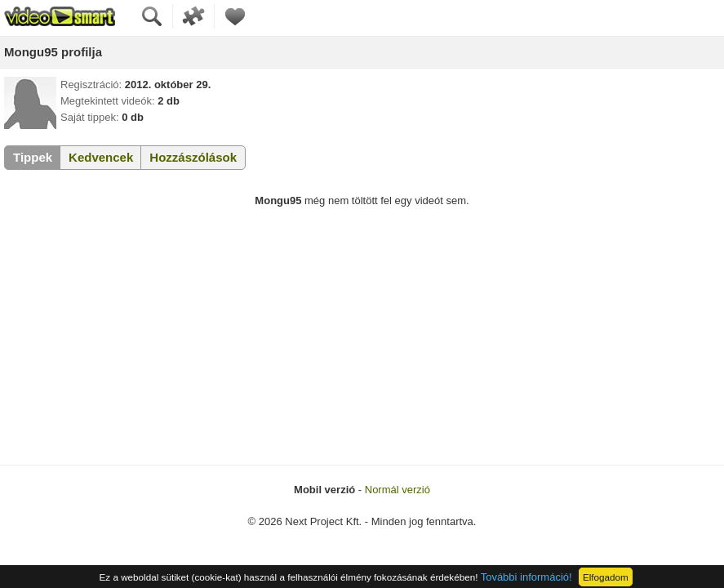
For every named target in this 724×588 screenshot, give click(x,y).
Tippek (33, 157)
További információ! (526, 577)
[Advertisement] (362, 342)
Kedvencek (101, 157)
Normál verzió (398, 490)
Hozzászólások (193, 157)
